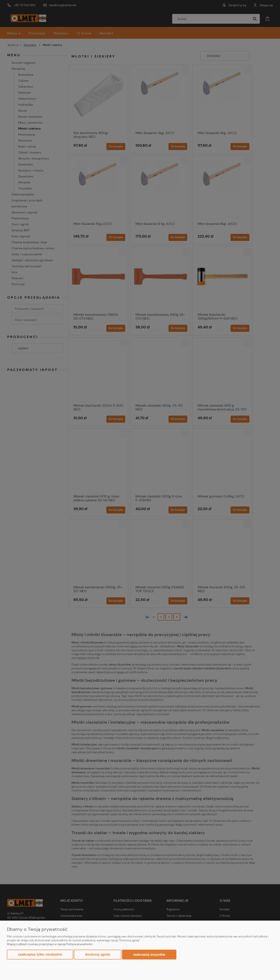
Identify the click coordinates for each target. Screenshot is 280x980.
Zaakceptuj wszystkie (149, 954)
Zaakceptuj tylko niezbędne (40, 954)
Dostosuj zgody (98, 954)
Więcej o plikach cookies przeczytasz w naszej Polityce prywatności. (50, 944)
